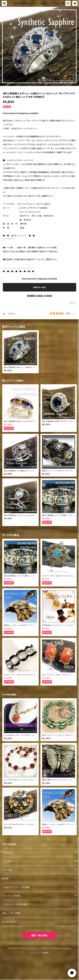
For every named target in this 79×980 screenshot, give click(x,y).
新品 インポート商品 (11, 913)
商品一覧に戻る (40, 935)
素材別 (5, 879)
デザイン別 (7, 870)
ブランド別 (7, 861)
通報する (73, 303)
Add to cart (39, 287)
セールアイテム (9, 922)
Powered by (40, 953)
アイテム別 (7, 853)
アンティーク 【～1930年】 (14, 904)
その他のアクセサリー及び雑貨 (16, 887)
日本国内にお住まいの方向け (40, 296)
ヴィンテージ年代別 (11, 896)
